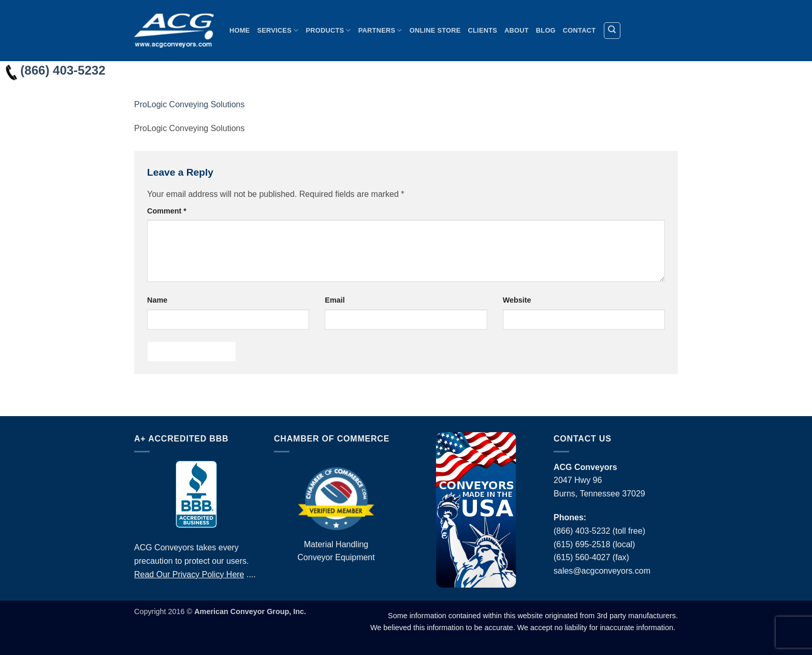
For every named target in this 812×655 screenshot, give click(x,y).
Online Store (435, 30)
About (517, 30)
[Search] (612, 31)
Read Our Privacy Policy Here (189, 574)
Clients (483, 30)
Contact (579, 30)
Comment (167, 211)
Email (335, 300)
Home (240, 30)
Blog (546, 30)
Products (328, 30)
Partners (380, 30)
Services (278, 30)
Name (157, 300)
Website (517, 300)
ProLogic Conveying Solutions (189, 104)
